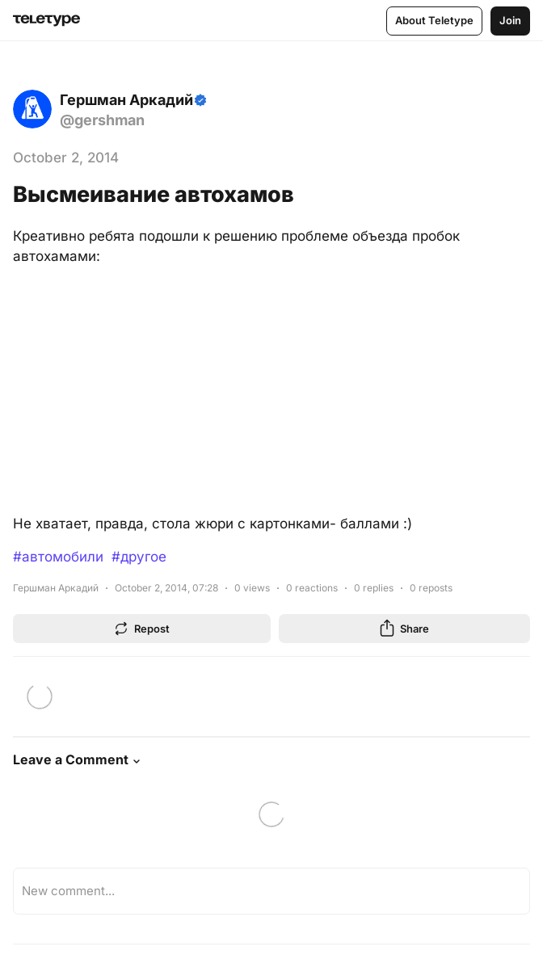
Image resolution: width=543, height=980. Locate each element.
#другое (139, 557)
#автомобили (58, 557)
